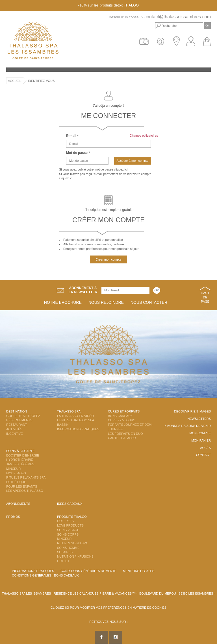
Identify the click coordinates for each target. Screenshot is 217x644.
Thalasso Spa (69, 411)
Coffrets (65, 521)
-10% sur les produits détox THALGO (108, 5)
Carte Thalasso (122, 438)
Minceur (13, 469)
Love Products (70, 525)
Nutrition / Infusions (75, 556)
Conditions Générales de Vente (88, 571)
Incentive (15, 434)
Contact (203, 455)
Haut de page (205, 297)
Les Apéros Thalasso (25, 491)
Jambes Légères (20, 464)
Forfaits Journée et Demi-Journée (131, 427)
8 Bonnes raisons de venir (188, 426)
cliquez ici (121, 169)
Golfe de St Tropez (23, 416)
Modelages (16, 473)
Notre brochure (63, 302)
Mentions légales (139, 571)
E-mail (72, 136)
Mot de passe (78, 153)
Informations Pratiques (78, 429)
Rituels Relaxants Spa (26, 477)
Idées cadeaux (70, 504)
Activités (14, 429)
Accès (205, 448)
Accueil (15, 81)
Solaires (65, 552)
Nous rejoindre (106, 302)
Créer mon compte (108, 259)
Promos (13, 517)
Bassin (63, 425)
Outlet (63, 561)
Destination (17, 411)
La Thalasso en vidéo (75, 416)
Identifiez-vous (41, 81)
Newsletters (199, 419)
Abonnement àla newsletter (83, 290)
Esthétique (16, 482)
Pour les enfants (22, 486)
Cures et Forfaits (124, 411)
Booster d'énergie (23, 455)
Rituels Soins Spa (72, 543)
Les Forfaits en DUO (125, 434)
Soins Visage (68, 530)
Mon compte (200, 433)
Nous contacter (149, 302)
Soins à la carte (20, 451)
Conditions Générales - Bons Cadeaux (45, 575)
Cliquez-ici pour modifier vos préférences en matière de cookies (108, 608)
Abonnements (18, 504)
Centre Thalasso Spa (76, 420)
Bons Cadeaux (120, 416)
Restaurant (17, 425)
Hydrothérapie (20, 460)
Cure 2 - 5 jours (122, 420)
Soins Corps (68, 534)
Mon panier (201, 440)
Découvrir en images (192, 411)
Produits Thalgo (72, 517)
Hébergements (19, 420)
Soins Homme (68, 548)
